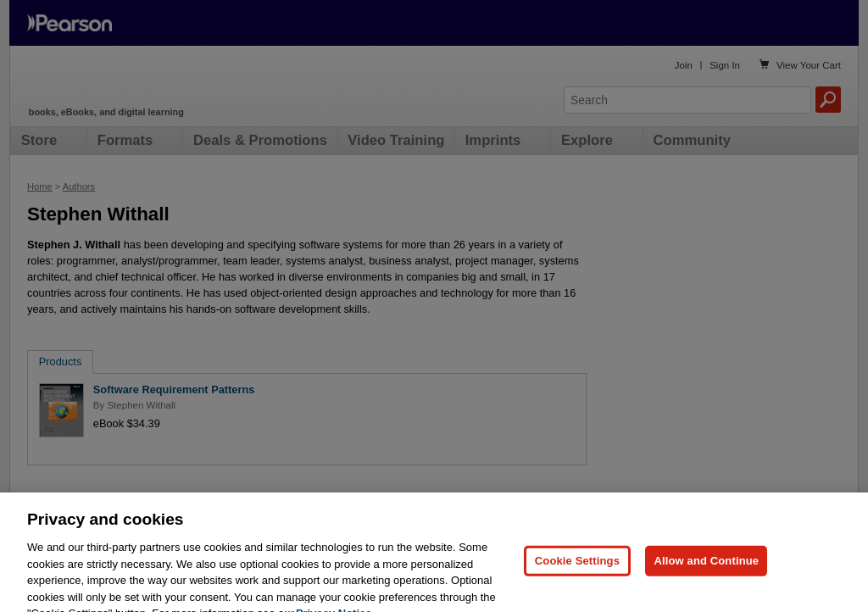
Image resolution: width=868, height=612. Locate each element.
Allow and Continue (706, 569)
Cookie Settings (577, 569)
